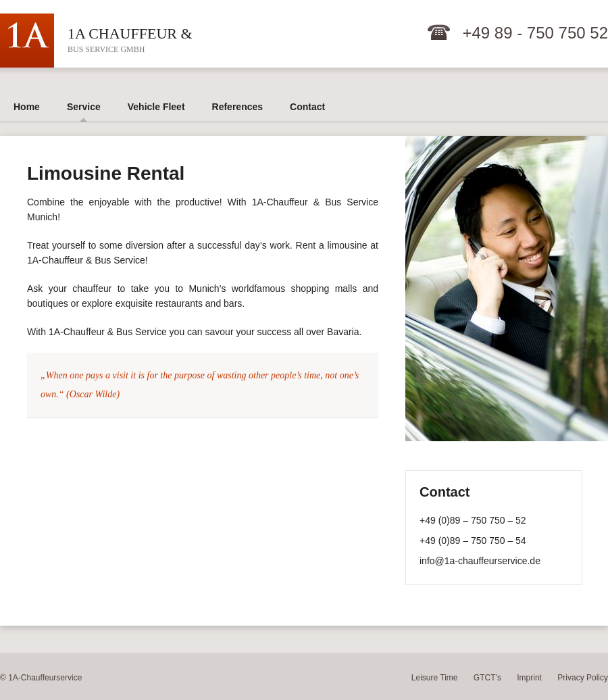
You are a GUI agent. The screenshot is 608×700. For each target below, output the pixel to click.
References (238, 107)
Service (84, 107)
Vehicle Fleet (156, 107)
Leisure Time (435, 678)
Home (27, 107)
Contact (307, 107)
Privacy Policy (583, 678)
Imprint (529, 678)
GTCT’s (487, 678)
